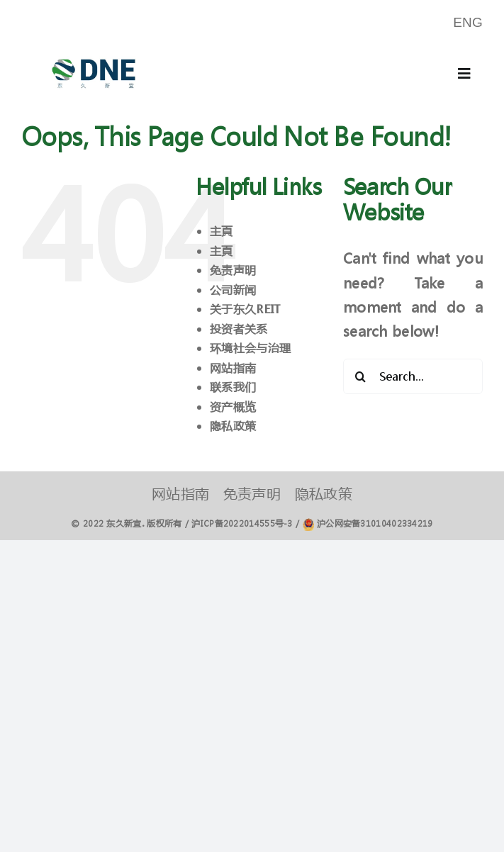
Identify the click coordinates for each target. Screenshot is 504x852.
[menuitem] (468, 23)
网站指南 (233, 368)
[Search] (361, 376)
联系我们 (233, 387)
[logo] (94, 52)
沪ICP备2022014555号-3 (242, 523)
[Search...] (413, 376)
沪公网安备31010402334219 (375, 523)
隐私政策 (233, 426)
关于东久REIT (245, 309)
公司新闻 (233, 290)
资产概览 (233, 407)
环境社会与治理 (250, 348)
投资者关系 (239, 329)
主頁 (222, 231)
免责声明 (233, 270)
